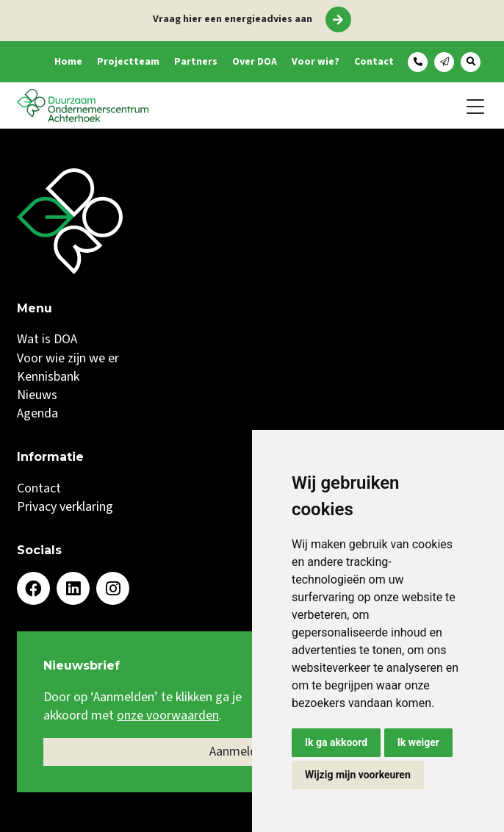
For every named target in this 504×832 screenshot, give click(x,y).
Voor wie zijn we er (68, 358)
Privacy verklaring (65, 507)
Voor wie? (316, 62)
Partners (196, 62)
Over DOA (255, 62)
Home (68, 62)
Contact (374, 62)
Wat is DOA (47, 339)
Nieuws (37, 395)
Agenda (37, 413)
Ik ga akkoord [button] (336, 742)
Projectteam (128, 62)
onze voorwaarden (168, 716)
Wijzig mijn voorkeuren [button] (358, 775)
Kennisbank (48, 377)
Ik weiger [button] (418, 742)
